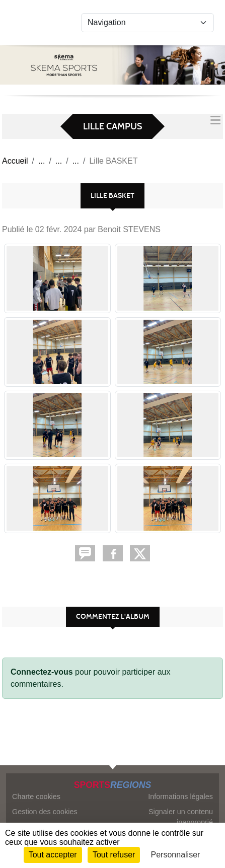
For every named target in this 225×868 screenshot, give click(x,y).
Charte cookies (36, 797)
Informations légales (180, 797)
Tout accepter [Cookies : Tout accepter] (53, 855)
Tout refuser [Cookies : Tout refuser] (114, 855)
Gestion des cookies (45, 812)
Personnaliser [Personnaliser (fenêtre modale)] (176, 855)
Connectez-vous (42, 672)
